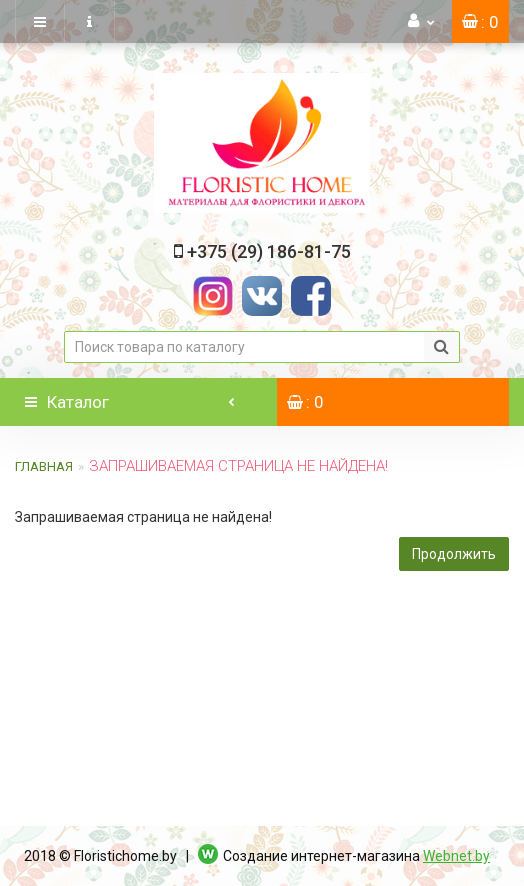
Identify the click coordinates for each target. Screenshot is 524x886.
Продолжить (454, 554)
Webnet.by (456, 856)
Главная (44, 466)
